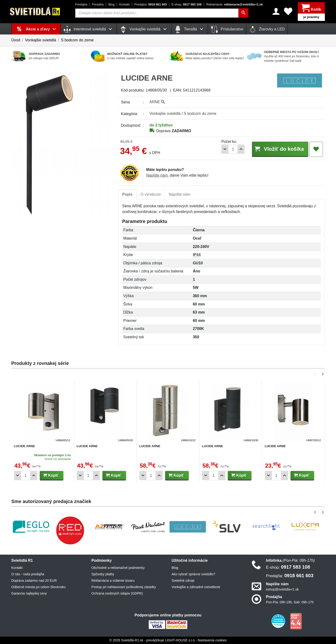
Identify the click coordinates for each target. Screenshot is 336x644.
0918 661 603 (151, 4)
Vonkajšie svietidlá (40, 40)
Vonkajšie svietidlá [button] (144, 29)
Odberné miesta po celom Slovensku (39, 587)
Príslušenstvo (227, 29)
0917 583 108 (187, 4)
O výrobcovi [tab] (151, 194)
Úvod (16, 40)
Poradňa (98, 4)
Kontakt (124, 4)
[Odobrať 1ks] (223, 149)
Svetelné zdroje (183, 581)
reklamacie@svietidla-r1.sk (235, 4)
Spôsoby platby (103, 574)
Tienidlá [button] (190, 29)
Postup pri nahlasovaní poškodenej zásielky (124, 587)
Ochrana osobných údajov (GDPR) (117, 593)
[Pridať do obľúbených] (316, 149)
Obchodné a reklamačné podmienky (118, 568)
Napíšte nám (157, 175)
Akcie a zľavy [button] (42, 29)
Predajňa (81, 4)
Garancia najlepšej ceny (29, 593)
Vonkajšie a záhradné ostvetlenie (196, 587)
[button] (316, 374)
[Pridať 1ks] (239, 149)
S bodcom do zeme (77, 40)
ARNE (157, 102)
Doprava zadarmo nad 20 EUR (34, 581)
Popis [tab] (128, 194)
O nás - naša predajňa (28, 574)
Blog (111, 4)
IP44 (197, 255)
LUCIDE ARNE (24, 446)
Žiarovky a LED (267, 29)
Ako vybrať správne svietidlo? (193, 574)
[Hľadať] (243, 13)
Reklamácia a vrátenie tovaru (113, 581)
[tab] (128, 194)
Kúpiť (51, 475)
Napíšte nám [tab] (180, 194)
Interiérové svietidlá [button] (89, 29)
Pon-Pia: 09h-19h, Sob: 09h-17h (290, 602)
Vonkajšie (165, 114)
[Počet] (231, 149)
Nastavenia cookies (212, 640)
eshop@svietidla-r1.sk (282, 589)
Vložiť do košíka (279, 149)
